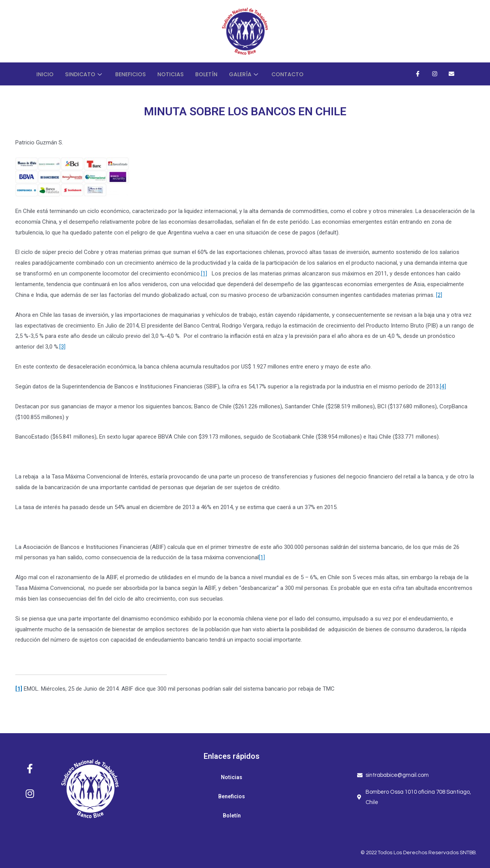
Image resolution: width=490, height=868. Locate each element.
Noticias (175, 74)
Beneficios (133, 74)
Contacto (295, 74)
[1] (204, 274)
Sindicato (86, 74)
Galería (251, 74)
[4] (443, 387)
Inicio (45, 74)
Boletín (212, 74)
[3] (62, 347)
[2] (439, 295)
